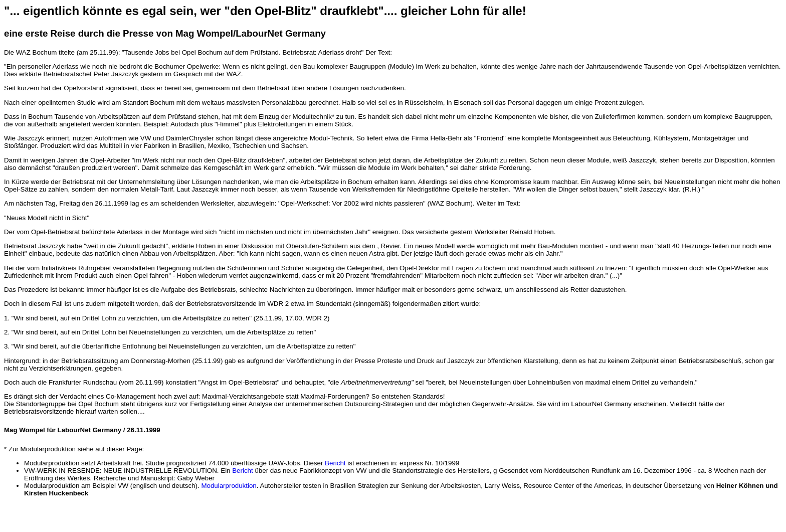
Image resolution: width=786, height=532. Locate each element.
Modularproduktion (229, 486)
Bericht (335, 463)
